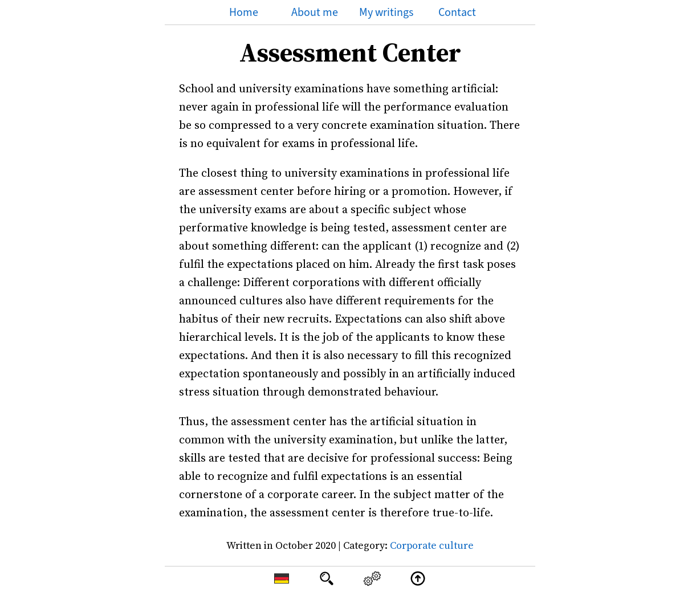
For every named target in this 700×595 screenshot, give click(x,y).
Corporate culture (432, 545)
